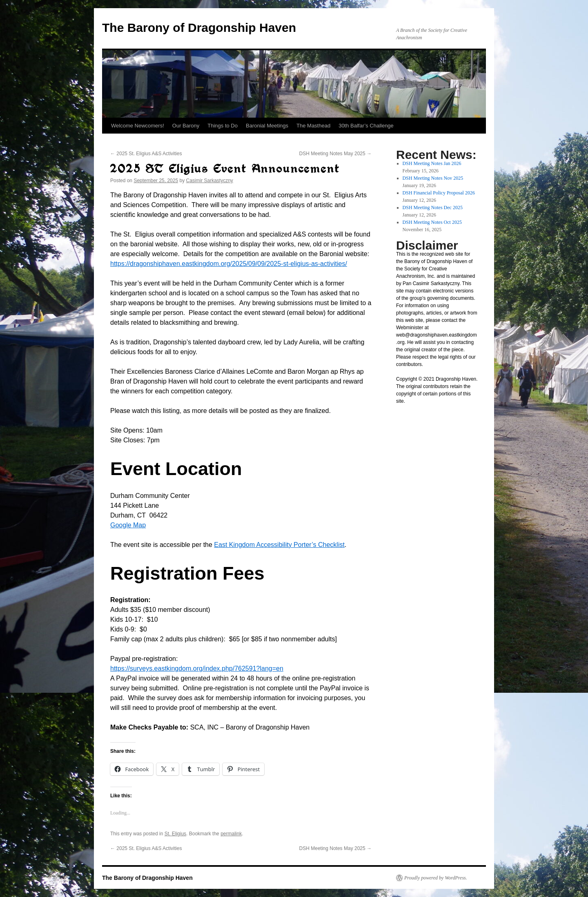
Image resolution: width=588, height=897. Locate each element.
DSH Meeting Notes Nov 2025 (433, 178)
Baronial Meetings (267, 126)
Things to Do (223, 126)
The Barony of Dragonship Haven (199, 28)
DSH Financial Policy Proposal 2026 (439, 193)
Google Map (128, 525)
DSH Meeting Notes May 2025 (335, 154)
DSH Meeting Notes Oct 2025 (432, 222)
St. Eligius (175, 834)
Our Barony (186, 126)
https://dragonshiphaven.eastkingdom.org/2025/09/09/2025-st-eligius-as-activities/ (229, 264)
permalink (231, 834)
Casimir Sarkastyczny (210, 181)
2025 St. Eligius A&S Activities (146, 154)
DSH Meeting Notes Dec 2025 (433, 208)
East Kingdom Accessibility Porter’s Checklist (279, 545)
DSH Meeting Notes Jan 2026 (432, 163)
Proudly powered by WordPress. (436, 878)
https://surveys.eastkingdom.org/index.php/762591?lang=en (197, 668)
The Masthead (313, 126)
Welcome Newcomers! (138, 126)
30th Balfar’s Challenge (366, 126)
